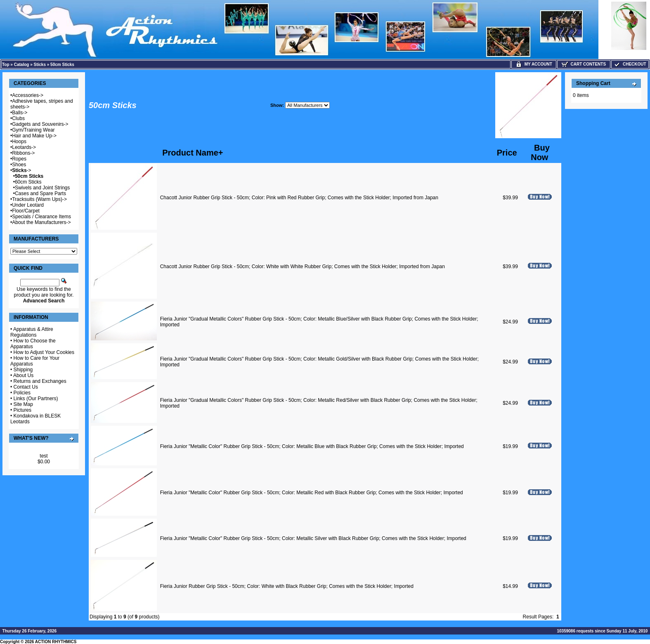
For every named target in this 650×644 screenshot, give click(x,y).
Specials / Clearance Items (41, 217)
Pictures (22, 410)
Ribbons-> (23, 153)
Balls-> (20, 113)
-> (21, 170)
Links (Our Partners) (36, 399)
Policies (22, 393)
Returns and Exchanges (40, 381)
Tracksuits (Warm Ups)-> (39, 199)
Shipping (23, 370)
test (44, 456)
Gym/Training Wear (33, 130)
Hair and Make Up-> (34, 136)
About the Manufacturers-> (41, 222)
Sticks (40, 65)
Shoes (19, 165)
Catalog (22, 65)
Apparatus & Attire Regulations (32, 332)
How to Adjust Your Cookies (44, 352)
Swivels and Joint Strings (42, 188)
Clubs (18, 118)
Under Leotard (28, 205)
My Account (534, 64)
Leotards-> (24, 147)
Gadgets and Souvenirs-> (40, 124)
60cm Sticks (28, 182)
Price (507, 153)
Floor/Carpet (26, 211)
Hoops (19, 142)
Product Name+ (193, 153)
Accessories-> (28, 95)
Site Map (23, 404)
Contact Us (26, 387)
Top (6, 65)
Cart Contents (584, 64)
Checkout (630, 64)
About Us (23, 375)
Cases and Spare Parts (40, 193)
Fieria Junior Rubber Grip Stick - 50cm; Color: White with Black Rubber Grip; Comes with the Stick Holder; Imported (287, 586)
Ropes (19, 159)
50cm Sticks (62, 65)
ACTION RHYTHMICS (56, 642)
